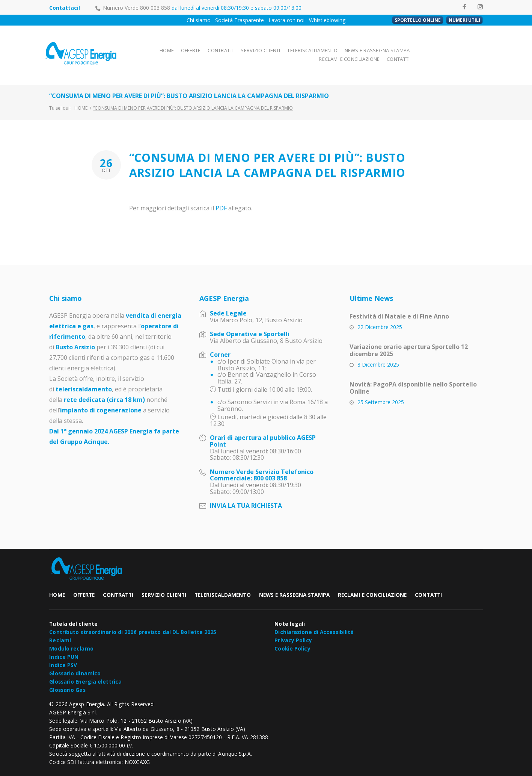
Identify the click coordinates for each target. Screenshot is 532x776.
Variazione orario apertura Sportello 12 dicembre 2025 (409, 335)
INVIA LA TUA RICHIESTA (246, 491)
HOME (145, 47)
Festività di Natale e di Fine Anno (399, 301)
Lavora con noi (286, 20)
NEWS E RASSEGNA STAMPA (353, 47)
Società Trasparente (240, 20)
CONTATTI (470, 47)
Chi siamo (199, 20)
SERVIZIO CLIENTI (240, 47)
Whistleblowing (327, 20)
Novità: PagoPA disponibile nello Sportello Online (413, 373)
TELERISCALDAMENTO (290, 47)
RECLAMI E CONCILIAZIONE (420, 47)
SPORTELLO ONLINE (418, 20)
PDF (221, 193)
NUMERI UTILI (464, 20)
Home (81, 93)
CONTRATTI (200, 47)
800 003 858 (155, 8)
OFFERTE (170, 47)
